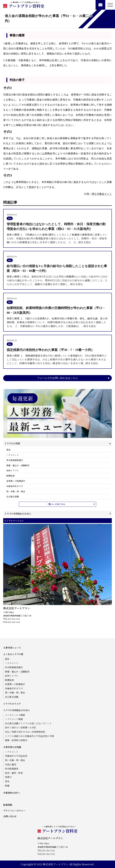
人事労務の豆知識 (12, 747)
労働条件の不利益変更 (16, 756)
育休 (7, 781)
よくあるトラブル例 (13, 654)
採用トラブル (13, 470)
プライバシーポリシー (14, 811)
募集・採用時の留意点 (16, 740)
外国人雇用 (11, 765)
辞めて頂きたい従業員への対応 (21, 728)
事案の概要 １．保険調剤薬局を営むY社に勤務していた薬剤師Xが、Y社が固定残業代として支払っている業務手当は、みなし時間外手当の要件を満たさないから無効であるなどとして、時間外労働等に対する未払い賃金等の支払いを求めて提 (57, 356)
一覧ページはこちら (56, 504)
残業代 (8, 777)
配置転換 (11, 476)
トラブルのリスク (12, 704)
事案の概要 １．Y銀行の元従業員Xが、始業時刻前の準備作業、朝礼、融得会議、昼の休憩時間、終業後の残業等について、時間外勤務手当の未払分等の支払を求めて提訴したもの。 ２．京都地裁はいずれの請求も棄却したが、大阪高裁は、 (57, 317)
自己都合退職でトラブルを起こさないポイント (28, 723)
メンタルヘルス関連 (15, 715)
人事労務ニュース (12, 648)
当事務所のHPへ (12, 793)
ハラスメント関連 (14, 719)
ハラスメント (13, 455)
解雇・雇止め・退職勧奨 (18, 465)
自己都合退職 (13, 496)
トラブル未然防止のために (18, 514)
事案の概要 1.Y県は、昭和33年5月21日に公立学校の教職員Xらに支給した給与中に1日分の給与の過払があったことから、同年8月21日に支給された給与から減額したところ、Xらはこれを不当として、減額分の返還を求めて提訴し (57, 275)
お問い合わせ (10, 816)
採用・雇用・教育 (14, 773)
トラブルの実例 (12, 443)
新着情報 (8, 805)
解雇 (7, 786)
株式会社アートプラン (17, 608)
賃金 (8, 450)
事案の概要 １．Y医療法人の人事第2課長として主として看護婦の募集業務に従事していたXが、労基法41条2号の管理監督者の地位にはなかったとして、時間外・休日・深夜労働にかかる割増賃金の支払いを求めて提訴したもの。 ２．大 (57, 233)
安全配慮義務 (12, 769)
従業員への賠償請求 (16, 481)
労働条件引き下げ (15, 486)
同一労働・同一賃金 (16, 491)
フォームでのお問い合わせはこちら (57, 378)
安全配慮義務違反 (15, 460)
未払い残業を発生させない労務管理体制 (25, 732)
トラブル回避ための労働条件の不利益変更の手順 (29, 736)
